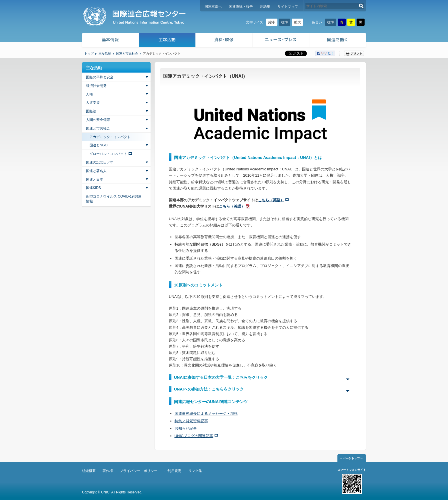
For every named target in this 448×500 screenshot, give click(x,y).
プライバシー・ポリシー (139, 471)
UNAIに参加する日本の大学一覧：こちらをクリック (221, 377)
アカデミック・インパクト (110, 137)
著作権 (108, 471)
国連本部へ (213, 7)
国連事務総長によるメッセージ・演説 (206, 414)
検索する (361, 6)
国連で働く (338, 41)
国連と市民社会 (127, 53)
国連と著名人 (96, 171)
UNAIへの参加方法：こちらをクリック (209, 389)
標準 (285, 22)
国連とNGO (98, 145)
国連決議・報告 (241, 7)
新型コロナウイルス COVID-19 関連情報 (114, 199)
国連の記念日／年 (100, 162)
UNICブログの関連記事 (194, 436)
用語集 (265, 7)
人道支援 (93, 103)
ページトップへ (352, 458)
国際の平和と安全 (100, 77)
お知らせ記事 (186, 428)
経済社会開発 (96, 86)
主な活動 (167, 41)
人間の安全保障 (98, 120)
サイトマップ (288, 7)
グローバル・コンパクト (108, 154)
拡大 (297, 22)
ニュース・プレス (281, 41)
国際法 (91, 111)
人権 (89, 94)
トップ (89, 53)
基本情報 (110, 41)
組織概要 (89, 471)
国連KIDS (93, 188)
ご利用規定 (173, 471)
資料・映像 (224, 41)
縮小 (272, 22)
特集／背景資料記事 (191, 421)
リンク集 (195, 471)
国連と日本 (95, 180)
